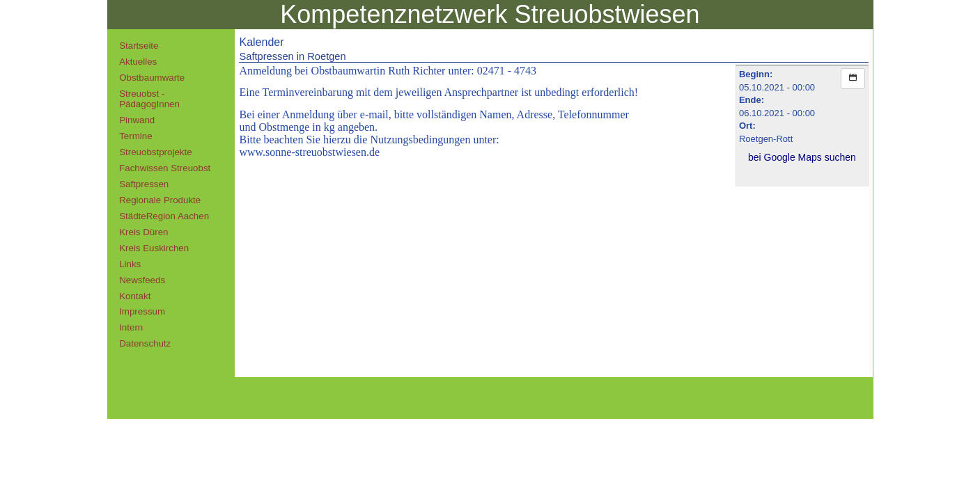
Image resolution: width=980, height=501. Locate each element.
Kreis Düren (143, 232)
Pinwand (137, 120)
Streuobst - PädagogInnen (149, 99)
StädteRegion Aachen (164, 216)
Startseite (139, 46)
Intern (131, 327)
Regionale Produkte (160, 200)
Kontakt (135, 296)
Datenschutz (145, 343)
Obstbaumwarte (152, 78)
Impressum (142, 311)
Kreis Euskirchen (154, 248)
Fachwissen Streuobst (165, 168)
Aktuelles (138, 62)
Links (130, 264)
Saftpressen (144, 184)
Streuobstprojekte (155, 152)
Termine (135, 136)
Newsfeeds (142, 280)
